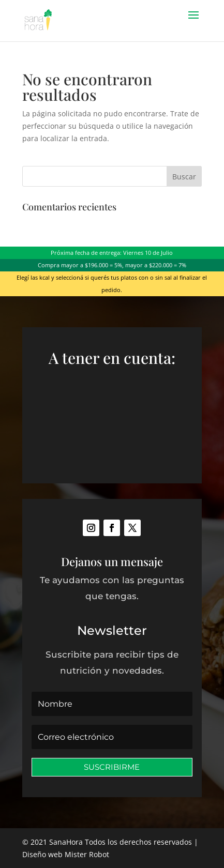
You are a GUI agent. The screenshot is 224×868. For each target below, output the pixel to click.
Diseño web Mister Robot (66, 854)
